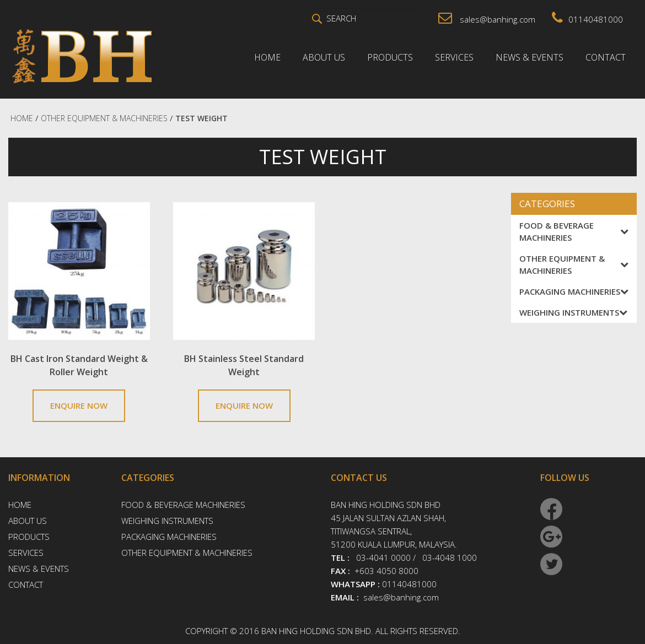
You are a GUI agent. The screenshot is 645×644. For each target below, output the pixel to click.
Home (267, 57)
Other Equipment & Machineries (574, 264)
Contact (606, 57)
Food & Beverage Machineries (574, 231)
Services (454, 57)
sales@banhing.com (487, 19)
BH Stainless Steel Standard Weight (244, 365)
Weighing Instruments (573, 312)
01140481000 (587, 19)
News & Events (530, 57)
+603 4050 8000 (386, 571)
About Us (324, 57)
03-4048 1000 (450, 558)
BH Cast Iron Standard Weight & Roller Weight (79, 365)
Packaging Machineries (574, 291)
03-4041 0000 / (386, 558)
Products (390, 57)
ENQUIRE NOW (79, 405)
